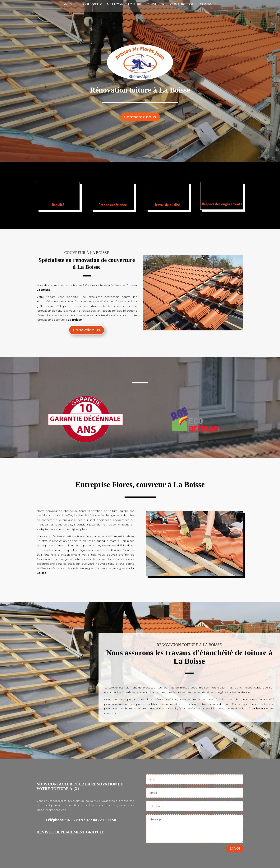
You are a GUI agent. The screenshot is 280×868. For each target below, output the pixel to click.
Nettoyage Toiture (124, 5)
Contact (208, 5)
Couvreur (92, 5)
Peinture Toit (182, 5)
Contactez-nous (140, 117)
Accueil (71, 5)
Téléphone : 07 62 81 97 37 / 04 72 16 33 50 (81, 820)
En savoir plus (87, 330)
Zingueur (156, 5)
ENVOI (235, 849)
